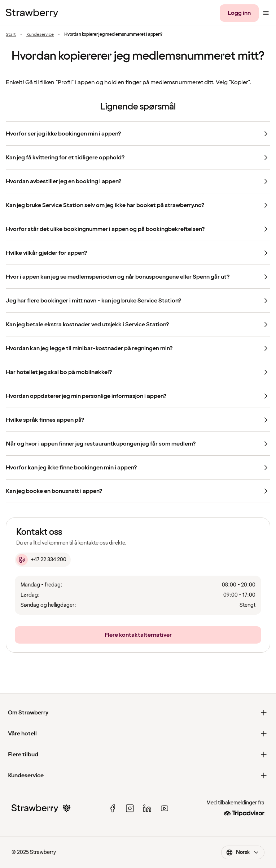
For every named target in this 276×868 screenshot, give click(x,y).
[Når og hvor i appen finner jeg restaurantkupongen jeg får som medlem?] (138, 443)
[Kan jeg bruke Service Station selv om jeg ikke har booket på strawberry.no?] (138, 205)
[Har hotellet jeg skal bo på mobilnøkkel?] (138, 372)
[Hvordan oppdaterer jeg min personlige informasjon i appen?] (138, 396)
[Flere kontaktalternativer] (138, 635)
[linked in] (147, 808)
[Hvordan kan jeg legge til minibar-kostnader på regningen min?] (138, 348)
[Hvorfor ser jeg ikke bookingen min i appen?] (138, 133)
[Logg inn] (239, 13)
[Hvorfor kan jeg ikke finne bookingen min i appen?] (138, 467)
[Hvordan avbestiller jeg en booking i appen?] (138, 181)
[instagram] (130, 808)
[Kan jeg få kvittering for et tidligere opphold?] (138, 157)
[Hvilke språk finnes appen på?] (138, 420)
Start (11, 35)
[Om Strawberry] (138, 713)
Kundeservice (40, 35)
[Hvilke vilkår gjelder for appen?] (138, 253)
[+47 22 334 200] (43, 560)
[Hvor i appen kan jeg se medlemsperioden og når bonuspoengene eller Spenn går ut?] (138, 276)
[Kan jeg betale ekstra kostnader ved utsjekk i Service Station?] (138, 324)
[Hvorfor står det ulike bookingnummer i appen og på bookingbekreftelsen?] (138, 229)
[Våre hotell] (138, 734)
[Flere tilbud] (138, 755)
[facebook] (113, 808)
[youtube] (165, 808)
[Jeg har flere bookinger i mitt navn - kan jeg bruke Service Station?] (138, 300)
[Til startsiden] (32, 13)
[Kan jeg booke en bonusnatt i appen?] (138, 491)
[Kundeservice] (138, 775)
